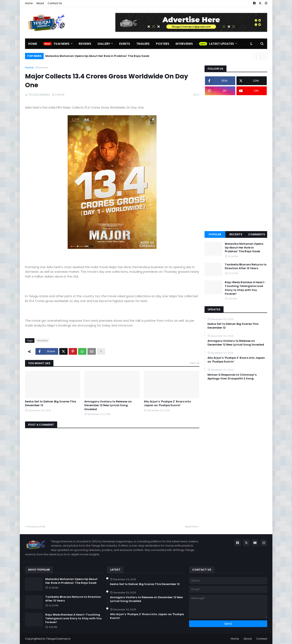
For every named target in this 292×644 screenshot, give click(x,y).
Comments (257, 234)
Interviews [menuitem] (184, 44)
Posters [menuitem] (163, 44)
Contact (262, 639)
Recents (236, 234)
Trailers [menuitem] (143, 44)
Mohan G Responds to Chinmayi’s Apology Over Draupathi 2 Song (232, 377)
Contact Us (55, 3)
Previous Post (36, 527)
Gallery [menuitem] (104, 44)
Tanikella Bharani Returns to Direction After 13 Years (246, 266)
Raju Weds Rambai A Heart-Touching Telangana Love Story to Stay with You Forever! (245, 288)
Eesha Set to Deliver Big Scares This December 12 (51, 403)
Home (29, 3)
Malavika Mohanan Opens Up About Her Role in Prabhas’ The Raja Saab (97, 56)
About (40, 3)
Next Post (191, 527)
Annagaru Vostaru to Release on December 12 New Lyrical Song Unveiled (108, 405)
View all (195, 363)
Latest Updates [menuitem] (222, 44)
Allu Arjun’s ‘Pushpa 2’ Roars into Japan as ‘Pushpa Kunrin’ (167, 403)
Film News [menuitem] (62, 44)
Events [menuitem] (125, 44)
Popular (215, 234)
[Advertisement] (236, 163)
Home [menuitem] (33, 44)
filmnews (42, 67)
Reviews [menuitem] (85, 44)
